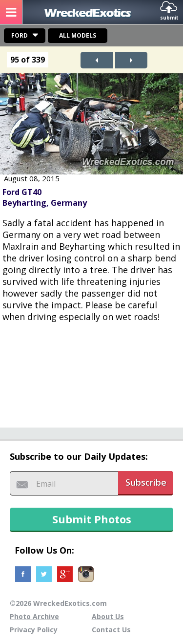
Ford (20, 35)
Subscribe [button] (146, 482)
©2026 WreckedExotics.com (58, 603)
